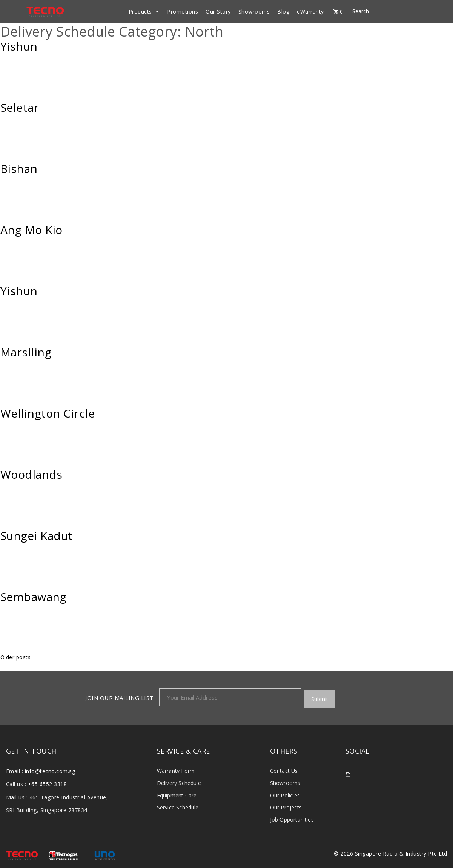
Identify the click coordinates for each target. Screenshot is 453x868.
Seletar (20, 108)
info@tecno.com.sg (50, 770)
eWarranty (310, 12)
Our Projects (286, 806)
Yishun (19, 46)
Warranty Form (176, 770)
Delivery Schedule (179, 782)
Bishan (19, 169)
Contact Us (284, 770)
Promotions (183, 12)
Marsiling (26, 352)
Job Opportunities (292, 818)
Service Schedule (178, 806)
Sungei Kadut (37, 536)
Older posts (16, 657)
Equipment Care (177, 794)
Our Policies (285, 794)
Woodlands (31, 475)
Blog (283, 12)
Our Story (218, 12)
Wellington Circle (48, 413)
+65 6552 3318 (48, 783)
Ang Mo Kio (31, 230)
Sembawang (34, 597)
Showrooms (254, 12)
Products (144, 12)
